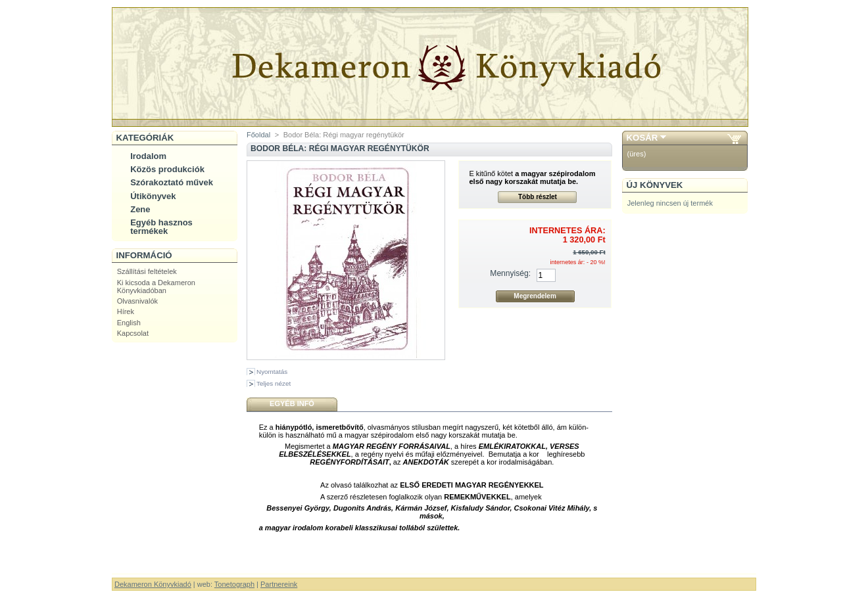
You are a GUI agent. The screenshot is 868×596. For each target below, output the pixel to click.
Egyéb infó (292, 403)
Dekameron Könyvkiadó (153, 584)
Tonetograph (234, 584)
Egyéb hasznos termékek (161, 227)
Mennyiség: (510, 273)
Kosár (642, 138)
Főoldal (258, 135)
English (129, 323)
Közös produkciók (167, 169)
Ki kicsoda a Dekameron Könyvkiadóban (156, 287)
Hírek (126, 311)
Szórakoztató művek (172, 182)
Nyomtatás (272, 372)
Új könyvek (655, 185)
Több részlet (538, 197)
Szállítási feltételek (147, 271)
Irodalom (148, 156)
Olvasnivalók (137, 301)
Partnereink (279, 584)
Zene (140, 209)
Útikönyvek (153, 196)
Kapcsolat (133, 333)
